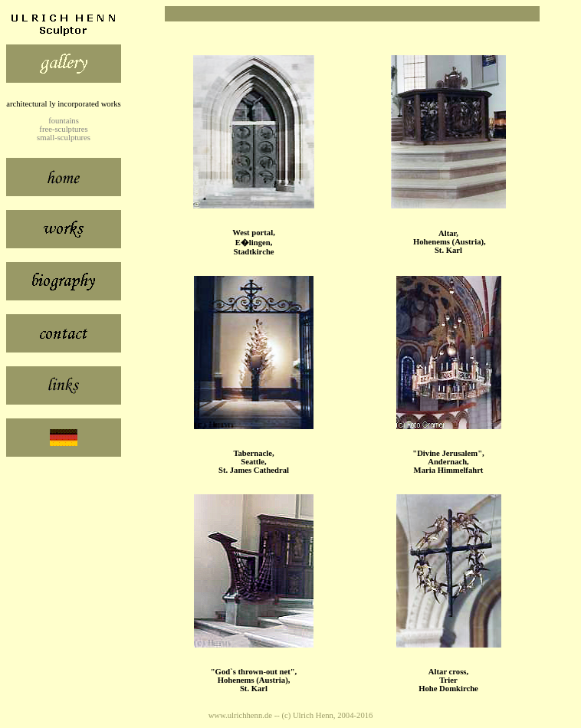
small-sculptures (64, 138)
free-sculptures (63, 129)
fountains (64, 121)
